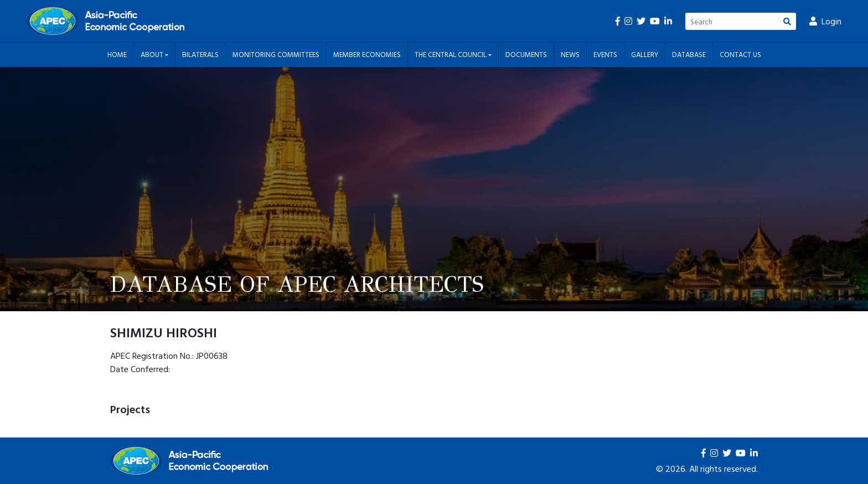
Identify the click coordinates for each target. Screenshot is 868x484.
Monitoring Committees (276, 54)
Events (605, 54)
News (570, 54)
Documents (526, 54)
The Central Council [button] (451, 54)
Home (117, 54)
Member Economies (367, 54)
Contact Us (740, 54)
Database (689, 54)
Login (825, 21)
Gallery (645, 54)
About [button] (153, 54)
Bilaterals (200, 54)
